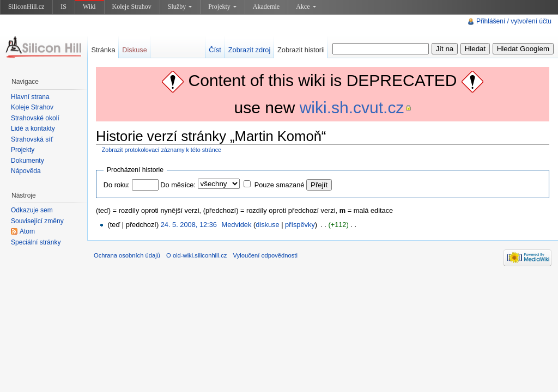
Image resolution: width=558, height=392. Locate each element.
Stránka (103, 50)
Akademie (266, 7)
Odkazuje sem (32, 210)
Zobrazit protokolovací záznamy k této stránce (162, 150)
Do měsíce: (178, 185)
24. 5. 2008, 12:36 (189, 225)
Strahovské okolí (35, 118)
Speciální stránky (36, 242)
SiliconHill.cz (26, 7)
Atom (27, 231)
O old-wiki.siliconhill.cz (196, 255)
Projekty (222, 7)
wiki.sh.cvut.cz (352, 108)
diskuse (267, 225)
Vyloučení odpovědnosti (265, 255)
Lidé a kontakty (33, 128)
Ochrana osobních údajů (127, 255)
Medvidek (237, 225)
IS (63, 7)
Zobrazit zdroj (250, 50)
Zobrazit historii (301, 50)
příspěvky (300, 225)
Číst (215, 50)
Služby (180, 7)
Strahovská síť (32, 139)
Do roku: (117, 185)
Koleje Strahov (132, 7)
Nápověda (26, 171)
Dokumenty (28, 161)
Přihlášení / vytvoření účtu (514, 21)
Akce (306, 7)
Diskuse (135, 50)
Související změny (37, 221)
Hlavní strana (30, 97)
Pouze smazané (280, 185)
